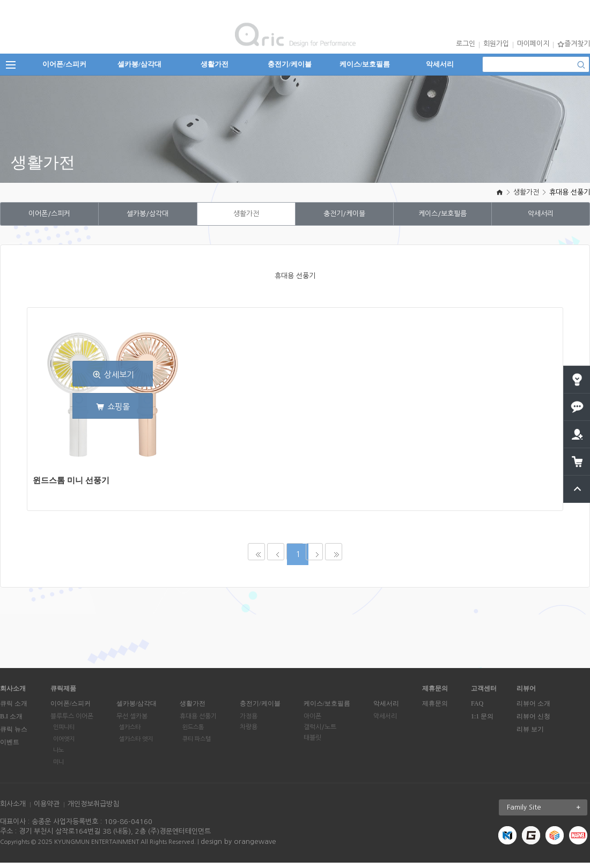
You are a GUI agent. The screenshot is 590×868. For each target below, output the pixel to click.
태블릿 (312, 743)
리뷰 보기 (530, 735)
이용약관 (47, 809)
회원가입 (496, 44)
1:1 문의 (482, 722)
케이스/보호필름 (365, 64)
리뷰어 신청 (533, 722)
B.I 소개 (11, 722)
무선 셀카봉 (132, 722)
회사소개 (13, 809)
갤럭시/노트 (320, 732)
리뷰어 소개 (533, 709)
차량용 (249, 732)
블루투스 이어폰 (72, 722)
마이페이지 (533, 44)
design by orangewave (238, 847)
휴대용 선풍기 (570, 192)
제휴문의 (435, 709)
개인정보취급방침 (93, 809)
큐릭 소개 (14, 709)
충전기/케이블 (290, 64)
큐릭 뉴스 (14, 735)
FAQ (477, 709)
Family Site (547, 813)
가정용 (249, 722)
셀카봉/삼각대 (139, 64)
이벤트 (10, 747)
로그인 (466, 44)
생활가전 (215, 64)
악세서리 (440, 64)
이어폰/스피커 (64, 64)
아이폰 (312, 722)
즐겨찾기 (574, 44)
